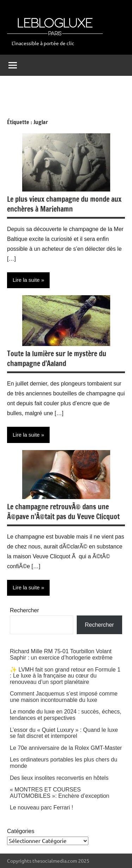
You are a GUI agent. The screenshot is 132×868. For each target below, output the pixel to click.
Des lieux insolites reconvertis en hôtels (59, 778)
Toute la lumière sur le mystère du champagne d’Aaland (57, 359)
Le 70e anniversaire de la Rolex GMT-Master (66, 748)
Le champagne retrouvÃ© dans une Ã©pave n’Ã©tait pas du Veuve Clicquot (63, 512)
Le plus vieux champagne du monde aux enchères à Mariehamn (64, 204)
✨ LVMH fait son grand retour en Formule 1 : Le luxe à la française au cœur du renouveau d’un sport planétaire (65, 676)
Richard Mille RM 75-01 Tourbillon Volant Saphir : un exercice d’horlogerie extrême (61, 654)
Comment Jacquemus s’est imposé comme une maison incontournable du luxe (64, 697)
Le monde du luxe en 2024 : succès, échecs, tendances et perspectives (66, 715)
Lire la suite (26, 280)
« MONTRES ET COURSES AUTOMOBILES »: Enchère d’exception (60, 793)
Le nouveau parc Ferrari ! (42, 808)
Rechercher (24, 610)
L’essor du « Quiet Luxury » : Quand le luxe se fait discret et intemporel (64, 733)
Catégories (21, 831)
